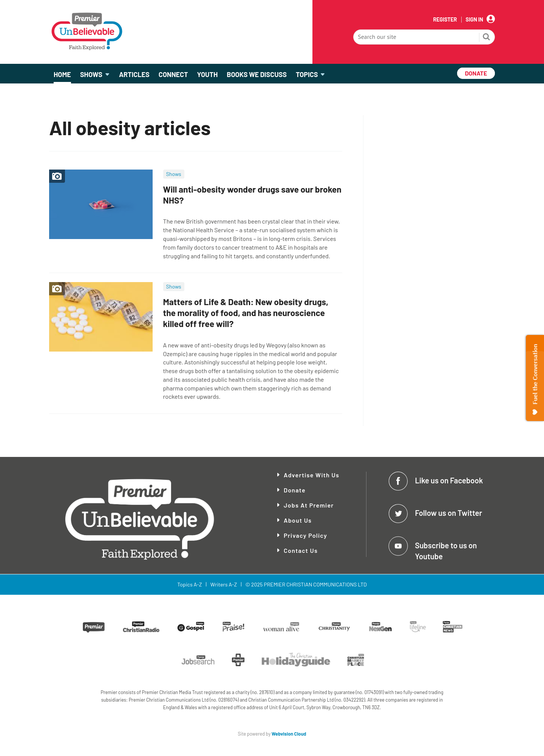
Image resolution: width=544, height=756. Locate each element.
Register (445, 20)
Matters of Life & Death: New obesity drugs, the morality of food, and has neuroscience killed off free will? (246, 313)
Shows (174, 174)
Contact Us (301, 550)
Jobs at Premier (309, 505)
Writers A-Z (224, 584)
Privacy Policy (305, 535)
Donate (295, 490)
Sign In (474, 20)
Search (487, 38)
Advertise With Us (311, 475)
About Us (298, 520)
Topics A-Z (189, 584)
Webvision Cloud (289, 734)
